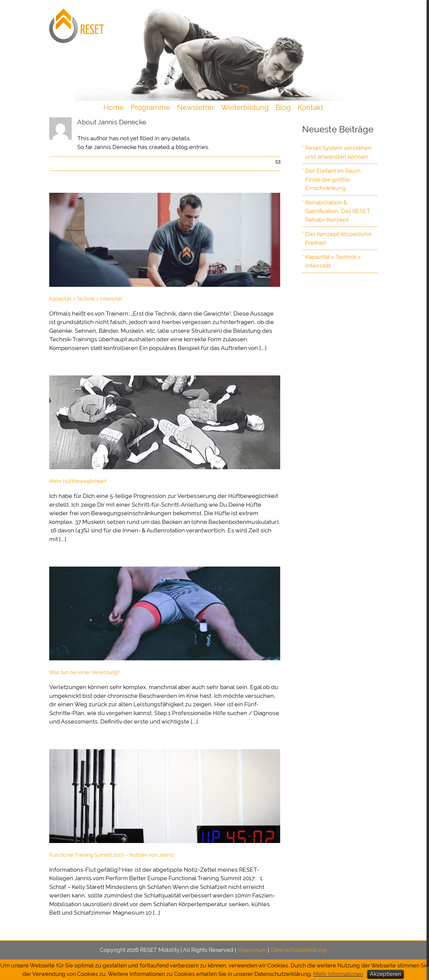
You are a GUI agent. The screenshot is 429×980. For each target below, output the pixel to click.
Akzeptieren (385, 974)
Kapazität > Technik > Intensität (86, 299)
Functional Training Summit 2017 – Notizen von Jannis (111, 855)
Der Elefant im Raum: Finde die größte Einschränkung (334, 179)
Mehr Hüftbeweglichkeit (78, 481)
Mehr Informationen (338, 974)
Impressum (252, 950)
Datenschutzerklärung (299, 950)
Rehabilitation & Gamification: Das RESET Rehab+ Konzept (338, 211)
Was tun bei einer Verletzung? (84, 672)
